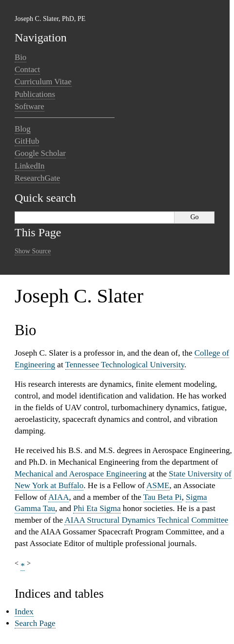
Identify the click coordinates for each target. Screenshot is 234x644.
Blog (23, 129)
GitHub (27, 141)
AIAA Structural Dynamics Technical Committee (146, 520)
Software (29, 106)
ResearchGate (37, 178)
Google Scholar (40, 153)
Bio (20, 57)
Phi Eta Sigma (97, 508)
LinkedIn (30, 166)
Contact (27, 69)
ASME (158, 485)
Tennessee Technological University (125, 365)
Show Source (33, 251)
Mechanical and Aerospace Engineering (80, 474)
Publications (35, 94)
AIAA (59, 497)
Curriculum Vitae (43, 82)
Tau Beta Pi (163, 497)
